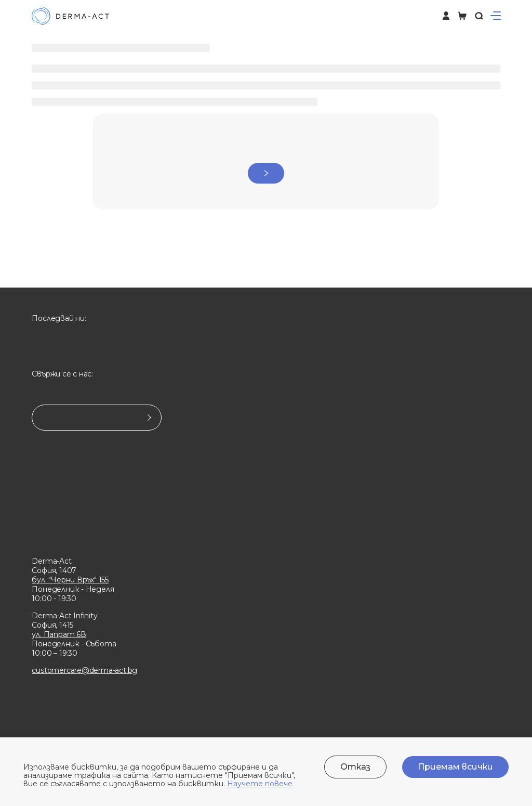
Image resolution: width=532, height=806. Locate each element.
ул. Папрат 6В (59, 634)
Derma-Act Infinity (64, 616)
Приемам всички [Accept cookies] (455, 767)
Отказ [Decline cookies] (355, 767)
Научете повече (260, 784)
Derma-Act (51, 561)
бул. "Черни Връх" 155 (70, 580)
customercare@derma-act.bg (84, 670)
